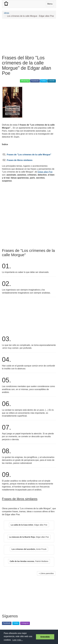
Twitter (44, 81)
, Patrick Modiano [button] (29, 561)
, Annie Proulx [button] (29, 549)
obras (7, 13)
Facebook (35, 81)
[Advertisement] (29, 37)
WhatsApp (25, 81)
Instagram (25, 623)
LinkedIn (52, 81)
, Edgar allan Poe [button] (29, 525)
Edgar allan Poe (45, 172)
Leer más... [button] (18, 640)
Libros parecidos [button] (47, 573)
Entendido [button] (45, 637)
